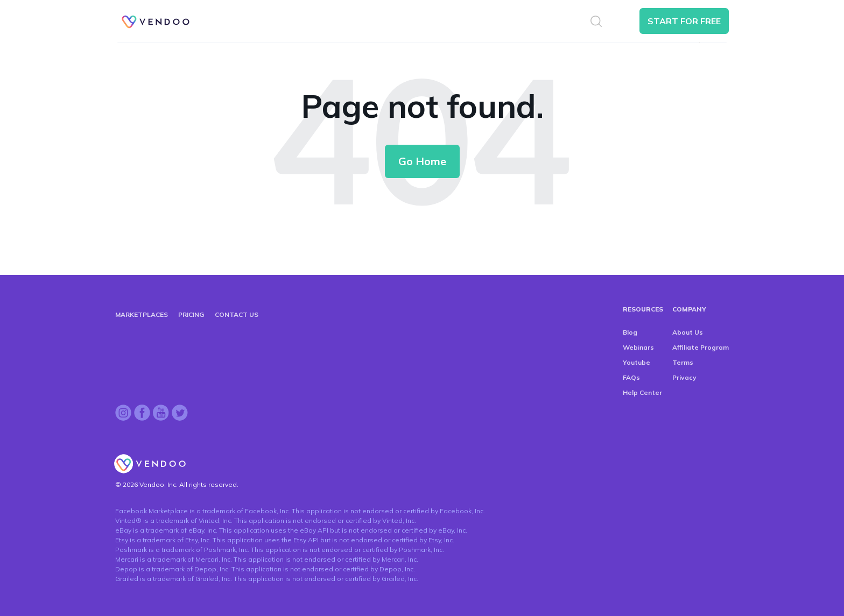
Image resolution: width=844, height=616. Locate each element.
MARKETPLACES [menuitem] (142, 314)
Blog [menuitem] (630, 332)
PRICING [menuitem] (191, 314)
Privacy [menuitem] (684, 377)
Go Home (422, 161)
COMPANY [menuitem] (689, 309)
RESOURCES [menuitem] (643, 309)
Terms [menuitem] (683, 362)
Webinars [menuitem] (638, 347)
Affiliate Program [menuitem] (701, 347)
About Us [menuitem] (688, 332)
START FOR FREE (684, 21)
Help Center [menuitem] (642, 392)
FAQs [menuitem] (631, 377)
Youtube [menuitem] (636, 362)
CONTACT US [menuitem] (237, 314)
